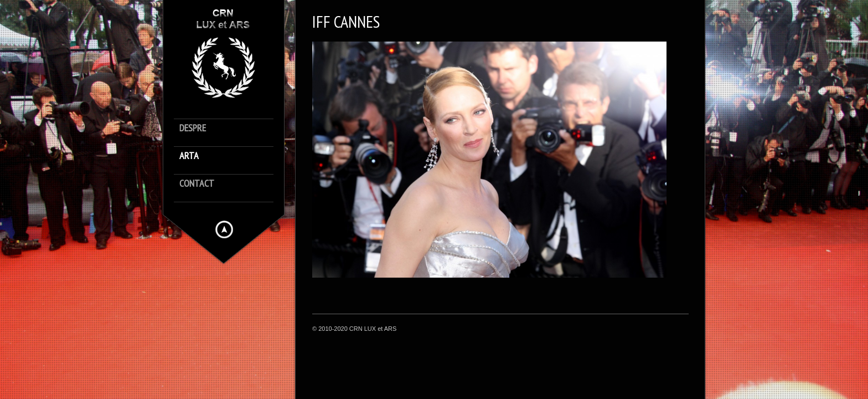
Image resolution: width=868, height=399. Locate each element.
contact (197, 184)
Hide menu (224, 229)
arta (189, 156)
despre (193, 128)
